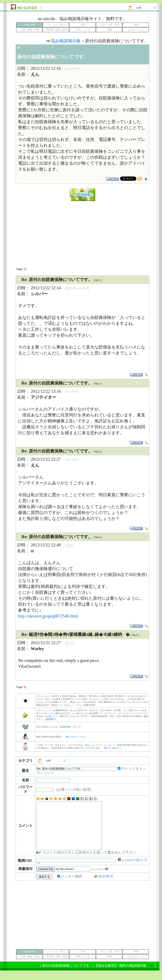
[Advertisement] (82, 232)
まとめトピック (136, 30)
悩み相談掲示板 (66, 41)
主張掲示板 (65, 727)
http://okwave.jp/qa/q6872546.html (48, 616)
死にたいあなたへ (113, 748)
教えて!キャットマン (76, 737)
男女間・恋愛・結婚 (57, 30)
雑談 (110, 30)
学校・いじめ (83, 30)
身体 (83, 25)
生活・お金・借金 (110, 25)
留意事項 (50, 719)
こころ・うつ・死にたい (57, 25)
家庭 (136, 25)
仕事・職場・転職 (30, 30)
